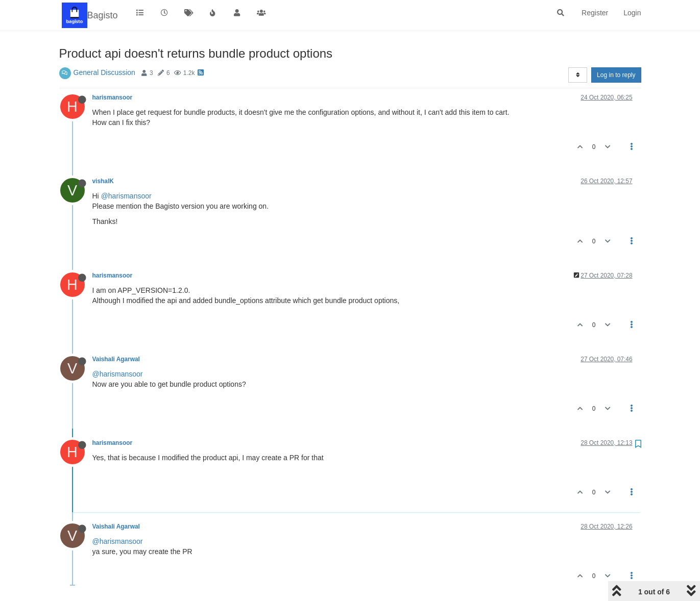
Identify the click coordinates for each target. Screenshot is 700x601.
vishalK (103, 181)
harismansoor (113, 97)
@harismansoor (126, 196)
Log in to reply (616, 75)
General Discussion (104, 72)
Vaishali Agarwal (116, 359)
